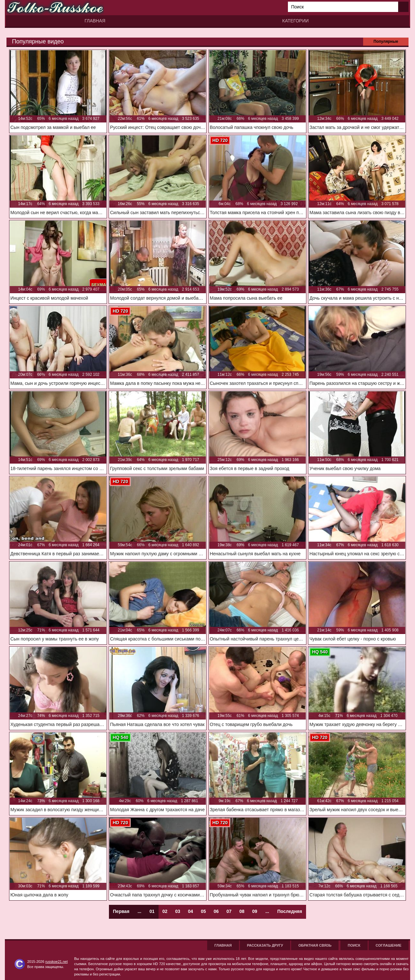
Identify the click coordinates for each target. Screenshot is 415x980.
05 (203, 911)
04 (191, 911)
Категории (296, 21)
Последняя (290, 911)
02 (165, 911)
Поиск (354, 945)
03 (178, 911)
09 (255, 911)
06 (216, 911)
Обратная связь (315, 945)
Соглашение (389, 945)
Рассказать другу (265, 945)
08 (242, 911)
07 (229, 911)
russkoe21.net (57, 962)
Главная (95, 21)
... (267, 911)
